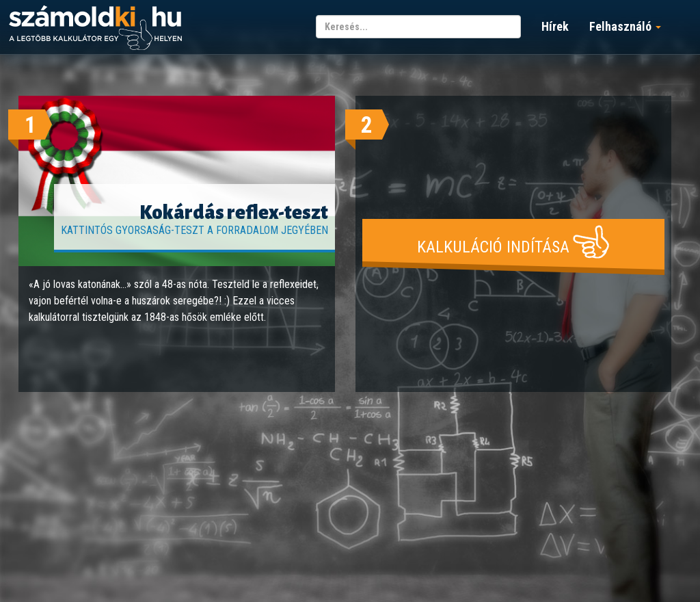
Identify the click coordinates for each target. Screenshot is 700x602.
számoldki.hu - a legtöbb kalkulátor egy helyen (95, 28)
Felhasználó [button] (625, 26)
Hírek (555, 26)
